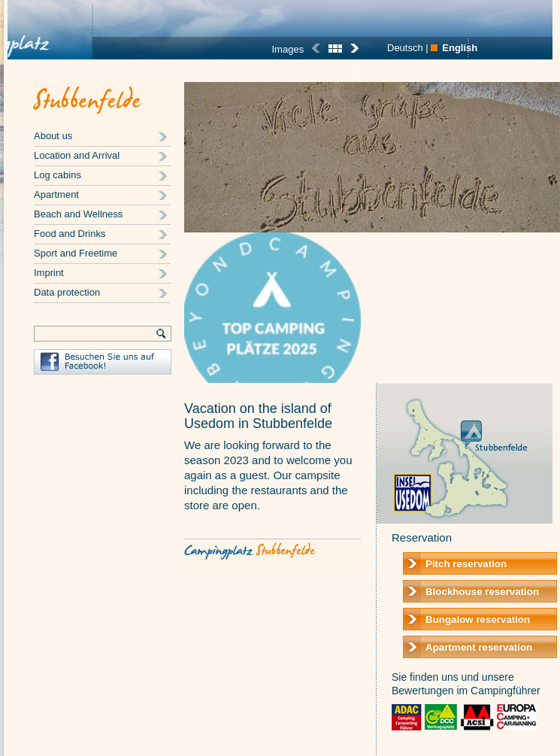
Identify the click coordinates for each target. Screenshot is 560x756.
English (460, 48)
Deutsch (405, 48)
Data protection (67, 292)
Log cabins (58, 175)
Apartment (56, 194)
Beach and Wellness (78, 214)
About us (53, 136)
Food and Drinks (70, 234)
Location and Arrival (77, 155)
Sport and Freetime (76, 253)
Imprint (49, 273)
